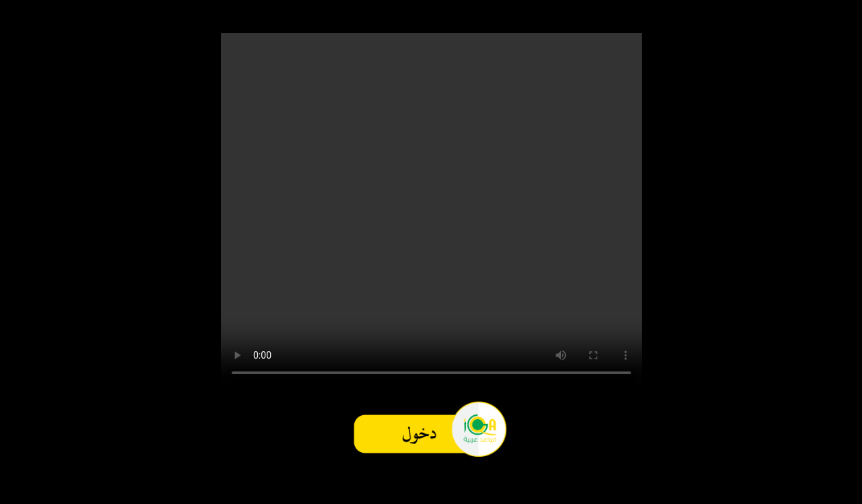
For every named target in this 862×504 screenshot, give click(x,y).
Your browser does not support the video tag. (431, 210)
